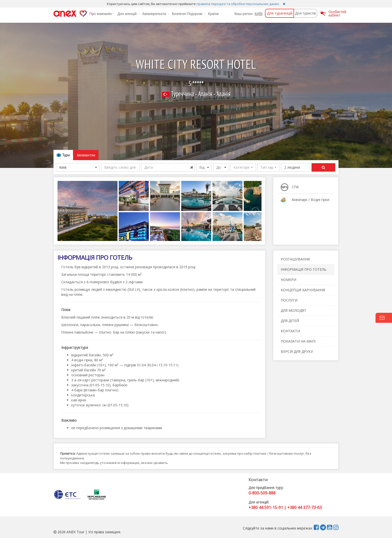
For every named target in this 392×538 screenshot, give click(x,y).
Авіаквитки (86, 155)
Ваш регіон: (244, 14)
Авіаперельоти (156, 14)
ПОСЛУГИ (289, 300)
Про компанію (102, 14)
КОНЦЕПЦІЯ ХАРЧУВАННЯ (303, 290)
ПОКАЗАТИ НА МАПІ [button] (298, 341)
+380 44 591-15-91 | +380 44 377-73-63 (285, 507)
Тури (63, 155)
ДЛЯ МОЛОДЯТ (293, 310)
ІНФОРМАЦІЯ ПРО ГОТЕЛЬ (304, 269)
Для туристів (305, 13)
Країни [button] (215, 14)
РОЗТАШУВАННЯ (295, 259)
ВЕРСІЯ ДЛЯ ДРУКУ (297, 351)
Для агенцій (129, 14)
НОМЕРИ (288, 280)
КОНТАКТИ (290, 331)
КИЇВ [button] (259, 14)
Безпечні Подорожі (189, 14)
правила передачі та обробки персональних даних (238, 4)
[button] (243, 167)
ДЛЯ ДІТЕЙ (290, 321)
